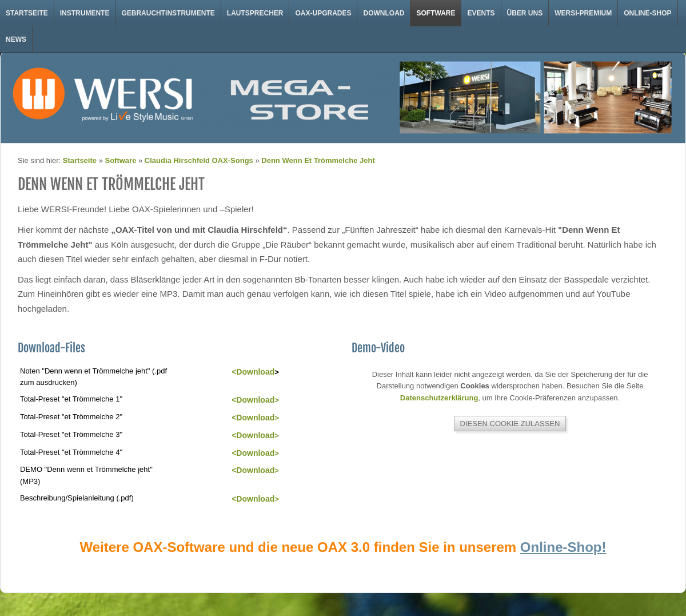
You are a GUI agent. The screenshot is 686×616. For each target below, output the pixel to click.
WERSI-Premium (583, 13)
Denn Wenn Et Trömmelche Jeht (318, 160)
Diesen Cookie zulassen (510, 424)
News (16, 39)
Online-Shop (647, 13)
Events (481, 13)
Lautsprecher (255, 13)
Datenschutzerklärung (439, 398)
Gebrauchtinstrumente (168, 13)
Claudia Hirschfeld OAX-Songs (199, 160)
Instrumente (85, 13)
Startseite (27, 13)
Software (436, 13)
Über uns (525, 13)
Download (384, 13)
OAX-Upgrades (323, 13)
